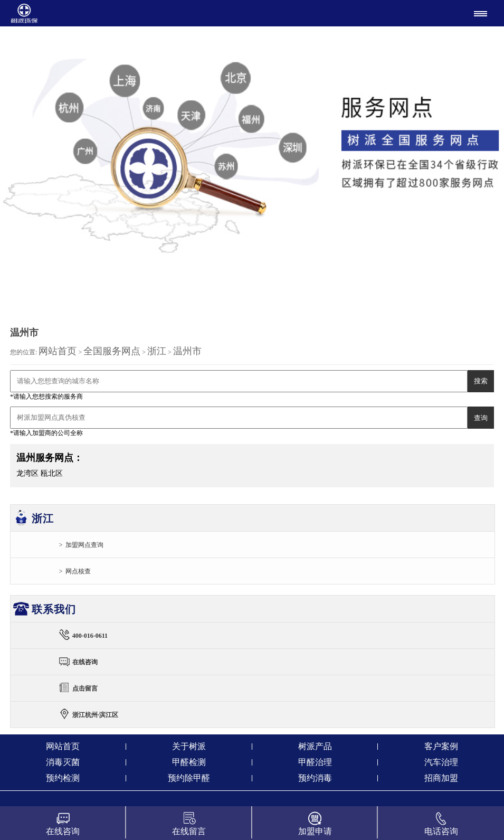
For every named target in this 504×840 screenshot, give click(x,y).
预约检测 (63, 778)
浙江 (157, 351)
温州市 (187, 351)
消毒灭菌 (63, 762)
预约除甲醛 (189, 778)
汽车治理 (441, 762)
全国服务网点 (112, 351)
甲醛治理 (315, 762)
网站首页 (58, 351)
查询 (481, 418)
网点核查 (78, 571)
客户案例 (441, 746)
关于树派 (189, 746)
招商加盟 (441, 778)
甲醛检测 (189, 762)
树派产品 (315, 746)
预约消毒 (315, 778)
